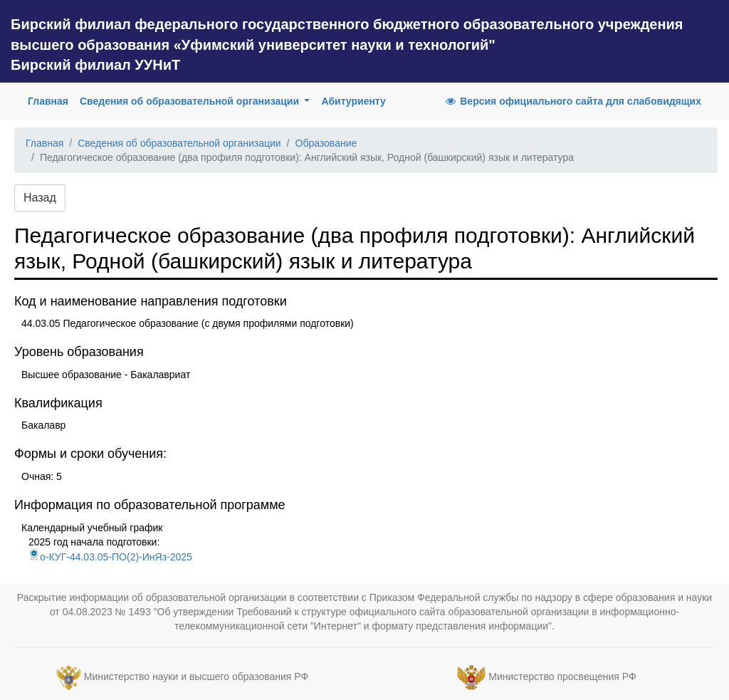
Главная (51, 100)
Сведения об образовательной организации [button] (191, 101)
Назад (40, 198)
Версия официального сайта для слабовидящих (572, 101)
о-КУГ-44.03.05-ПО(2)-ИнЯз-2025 (110, 557)
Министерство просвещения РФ (562, 677)
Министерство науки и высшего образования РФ (196, 677)
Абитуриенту (353, 101)
